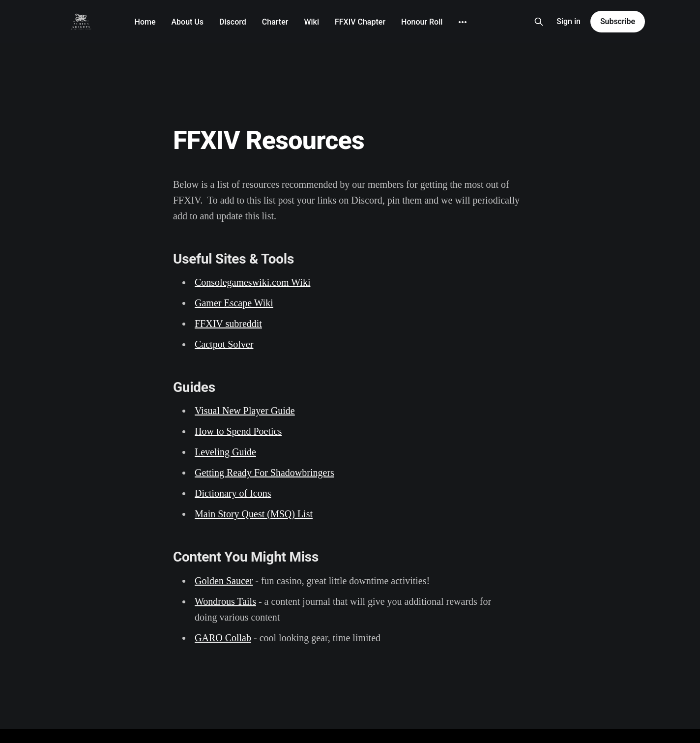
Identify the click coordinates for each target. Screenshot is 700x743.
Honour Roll (422, 22)
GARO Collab (223, 638)
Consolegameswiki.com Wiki (252, 282)
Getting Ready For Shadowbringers (264, 473)
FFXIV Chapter (360, 22)
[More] (463, 22)
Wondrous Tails (225, 601)
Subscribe (618, 21)
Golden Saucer (224, 581)
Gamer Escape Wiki (234, 303)
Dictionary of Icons (233, 493)
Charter (275, 22)
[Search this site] (539, 22)
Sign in (569, 21)
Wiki (311, 22)
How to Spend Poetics (238, 431)
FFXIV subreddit (228, 324)
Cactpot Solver (224, 344)
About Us (188, 22)
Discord (233, 22)
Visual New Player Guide (245, 411)
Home (145, 22)
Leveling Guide (225, 452)
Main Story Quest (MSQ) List (254, 514)
